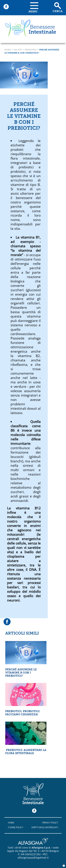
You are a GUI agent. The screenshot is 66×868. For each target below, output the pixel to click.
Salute (18, 50)
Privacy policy (50, 823)
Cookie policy (15, 827)
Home (8, 50)
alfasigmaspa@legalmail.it (33, 858)
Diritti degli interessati (45, 827)
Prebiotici (30, 50)
